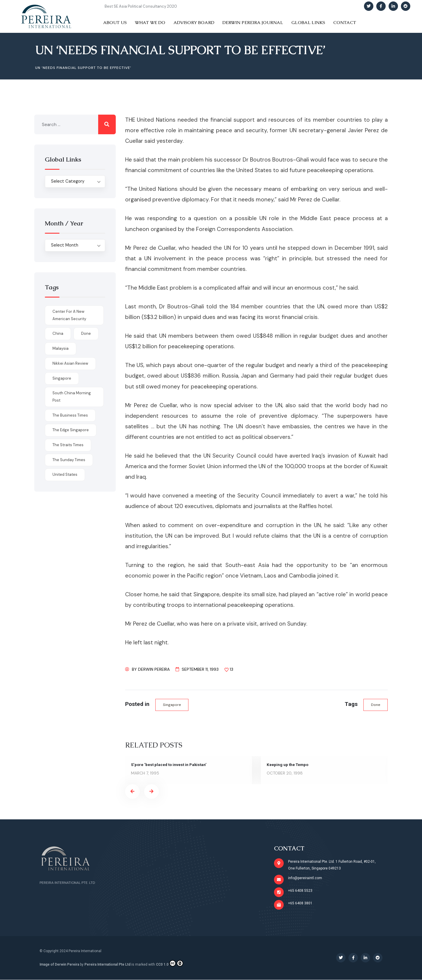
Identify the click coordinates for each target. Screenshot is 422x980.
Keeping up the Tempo (288, 765)
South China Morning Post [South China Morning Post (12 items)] (72, 397)
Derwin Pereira (154, 669)
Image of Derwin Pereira (59, 965)
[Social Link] (369, 6)
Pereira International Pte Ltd (107, 965)
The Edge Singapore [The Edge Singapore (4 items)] (71, 430)
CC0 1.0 (170, 964)
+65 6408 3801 (300, 903)
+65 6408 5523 (300, 891)
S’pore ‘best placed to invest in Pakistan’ (170, 765)
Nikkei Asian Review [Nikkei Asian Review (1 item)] (70, 363)
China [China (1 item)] (58, 333)
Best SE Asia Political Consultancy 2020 (141, 6)
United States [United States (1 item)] (65, 474)
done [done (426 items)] (86, 333)
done (375, 705)
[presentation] (132, 792)
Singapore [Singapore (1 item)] (62, 378)
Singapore (172, 705)
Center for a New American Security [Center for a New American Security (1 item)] (69, 315)
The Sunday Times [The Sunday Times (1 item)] (69, 460)
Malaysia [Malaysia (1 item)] (61, 348)
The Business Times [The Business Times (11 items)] (70, 415)
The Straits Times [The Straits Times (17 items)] (68, 445)
